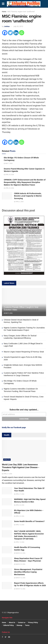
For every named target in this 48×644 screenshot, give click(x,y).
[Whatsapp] (22, 33)
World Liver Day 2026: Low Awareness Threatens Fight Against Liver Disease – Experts (21, 467)
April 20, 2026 (19, 505)
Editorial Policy (9, 625)
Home (4, 12)
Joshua (7, 26)
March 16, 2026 (20, 578)
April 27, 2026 (7, 474)
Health (7, 460)
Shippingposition (13, 613)
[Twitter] (10, 33)
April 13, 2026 (19, 525)
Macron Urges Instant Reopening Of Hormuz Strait (24, 352)
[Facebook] (5, 33)
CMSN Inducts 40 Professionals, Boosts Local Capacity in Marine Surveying (28, 196)
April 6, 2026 (19, 202)
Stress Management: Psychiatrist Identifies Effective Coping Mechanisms (28, 572)
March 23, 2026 (20, 553)
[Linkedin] (16, 33)
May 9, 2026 (8, 313)
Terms (27, 625)
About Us (12, 623)
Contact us (22, 623)
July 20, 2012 (18, 26)
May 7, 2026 (8, 163)
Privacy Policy (33, 623)
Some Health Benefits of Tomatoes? (29, 521)
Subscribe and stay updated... (24, 410)
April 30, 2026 (9, 175)
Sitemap (19, 625)
